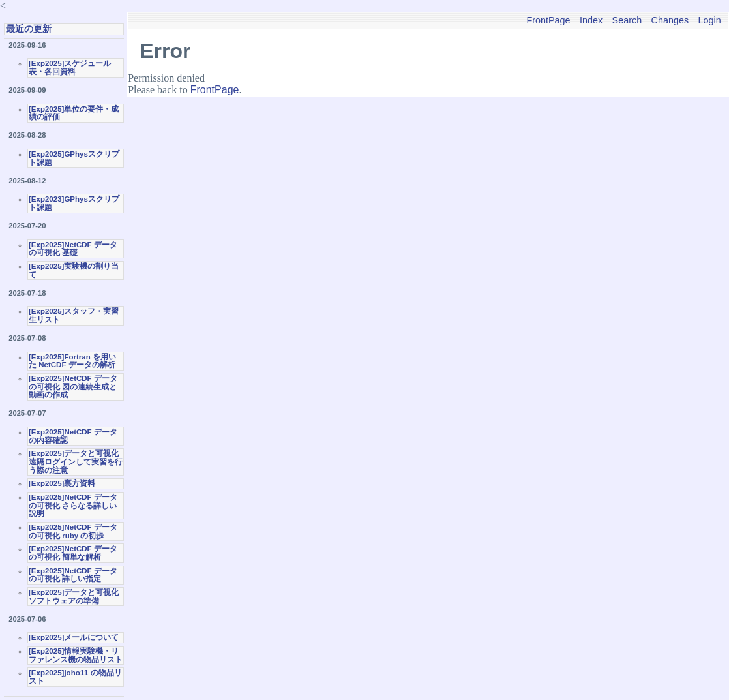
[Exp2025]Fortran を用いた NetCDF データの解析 (72, 361)
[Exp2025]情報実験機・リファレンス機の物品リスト (76, 655)
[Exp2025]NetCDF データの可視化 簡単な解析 (73, 553)
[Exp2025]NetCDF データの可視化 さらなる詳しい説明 (73, 505)
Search (627, 20)
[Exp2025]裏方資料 (62, 483)
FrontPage (548, 20)
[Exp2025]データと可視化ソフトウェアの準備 (74, 597)
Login (710, 20)
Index (591, 20)
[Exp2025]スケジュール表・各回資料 (70, 68)
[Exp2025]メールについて (74, 637)
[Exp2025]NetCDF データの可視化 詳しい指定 (73, 575)
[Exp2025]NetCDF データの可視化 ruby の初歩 (73, 531)
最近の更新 (29, 29)
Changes (670, 20)
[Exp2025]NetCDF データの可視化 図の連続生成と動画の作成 (73, 387)
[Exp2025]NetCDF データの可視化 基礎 (73, 249)
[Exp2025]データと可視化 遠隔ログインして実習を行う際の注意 (76, 462)
